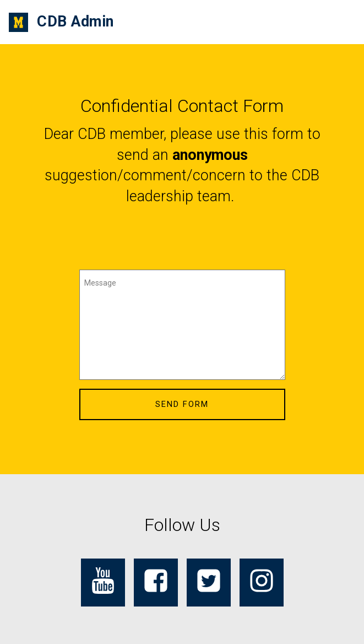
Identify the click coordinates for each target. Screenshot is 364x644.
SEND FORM (182, 404)
